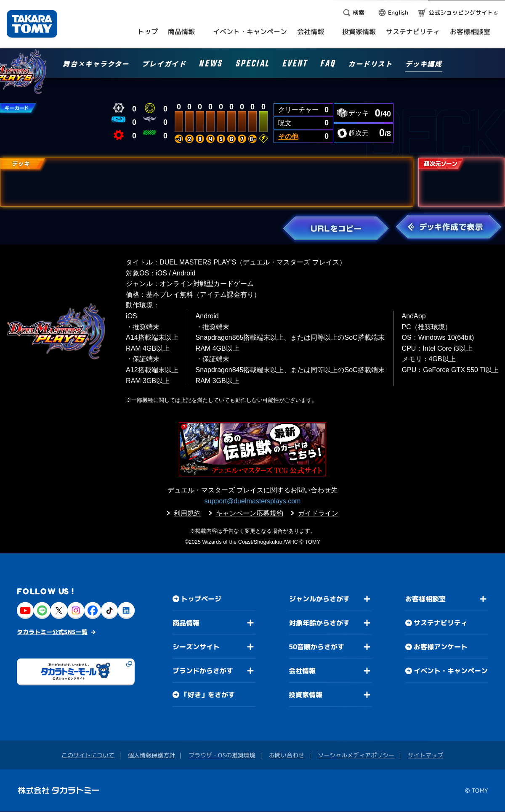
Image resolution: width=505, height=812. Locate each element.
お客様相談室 (425, 599)
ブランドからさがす (203, 671)
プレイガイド (164, 64)
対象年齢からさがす (319, 623)
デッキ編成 (424, 64)
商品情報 (186, 623)
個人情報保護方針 (151, 755)
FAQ (328, 65)
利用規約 (187, 513)
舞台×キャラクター (96, 64)
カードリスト (370, 64)
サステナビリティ (441, 623)
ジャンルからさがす (319, 599)
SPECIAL (252, 65)
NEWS (210, 65)
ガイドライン (318, 513)
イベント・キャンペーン (451, 671)
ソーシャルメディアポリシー (356, 755)
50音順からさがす (316, 647)
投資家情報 (306, 695)
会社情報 (302, 671)
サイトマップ (425, 755)
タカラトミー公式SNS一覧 (52, 632)
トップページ (201, 599)
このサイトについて (88, 755)
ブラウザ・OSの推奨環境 (222, 755)
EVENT (295, 65)
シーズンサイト (196, 647)
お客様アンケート (441, 647)
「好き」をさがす (208, 695)
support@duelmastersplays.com (253, 501)
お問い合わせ (287, 755)
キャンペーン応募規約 (250, 513)
